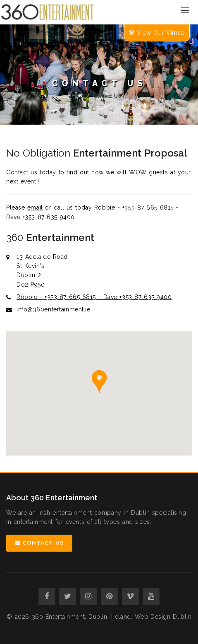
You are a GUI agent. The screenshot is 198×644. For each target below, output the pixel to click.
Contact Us (39, 543)
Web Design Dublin (163, 617)
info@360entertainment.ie (53, 309)
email (35, 207)
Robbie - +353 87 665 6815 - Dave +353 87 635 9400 (94, 297)
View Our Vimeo (157, 33)
